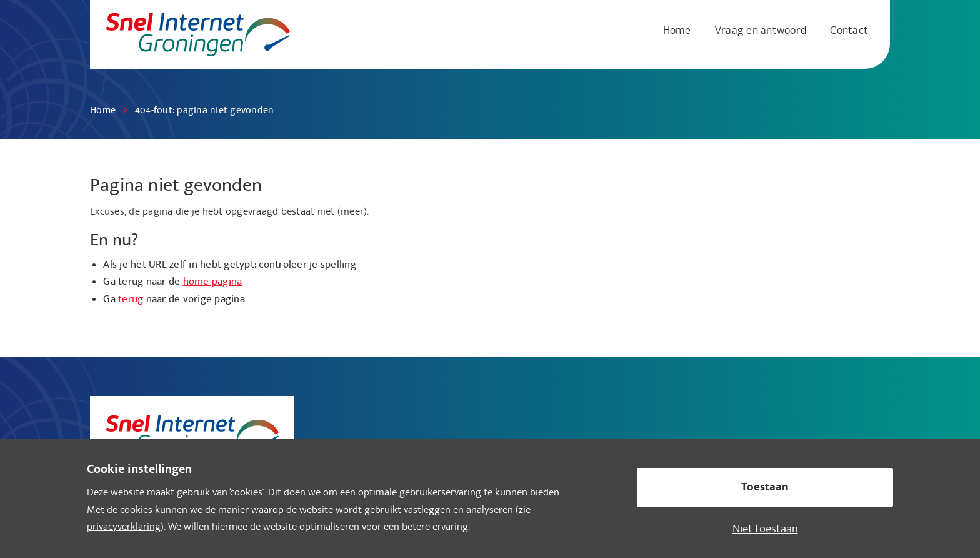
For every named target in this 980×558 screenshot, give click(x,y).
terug (131, 300)
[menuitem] (679, 32)
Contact (849, 32)
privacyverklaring (124, 528)
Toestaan (765, 489)
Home (677, 32)
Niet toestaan (765, 530)
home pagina (213, 283)
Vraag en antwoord (761, 32)
